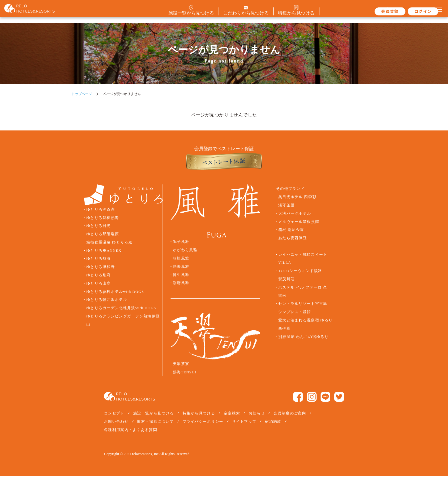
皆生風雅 (181, 278)
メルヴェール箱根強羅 (299, 225)
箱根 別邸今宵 (291, 233)
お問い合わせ (116, 425)
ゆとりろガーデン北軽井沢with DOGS (121, 311)
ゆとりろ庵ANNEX (104, 254)
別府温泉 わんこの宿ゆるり (303, 340)
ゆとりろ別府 (99, 278)
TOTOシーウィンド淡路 (300, 274)
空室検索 (232, 416)
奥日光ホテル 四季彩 (297, 200)
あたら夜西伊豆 (293, 241)
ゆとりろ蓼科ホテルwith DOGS (115, 295)
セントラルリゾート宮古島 (303, 307)
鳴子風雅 (181, 245)
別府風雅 (181, 286)
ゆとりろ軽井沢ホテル (107, 303)
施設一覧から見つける (154, 416)
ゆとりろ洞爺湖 (101, 213)
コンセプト (114, 416)
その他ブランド (290, 192)
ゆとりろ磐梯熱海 (103, 221)
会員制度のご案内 (290, 416)
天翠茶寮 (181, 367)
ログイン (408, 11)
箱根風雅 (181, 261)
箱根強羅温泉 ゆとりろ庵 (109, 245)
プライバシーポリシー (203, 425)
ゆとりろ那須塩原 (103, 237)
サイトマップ (244, 425)
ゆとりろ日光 (99, 229)
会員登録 (375, 11)
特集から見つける (199, 416)
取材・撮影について (156, 425)
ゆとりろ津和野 (101, 270)
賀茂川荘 (286, 282)
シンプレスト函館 (295, 315)
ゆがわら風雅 (185, 253)
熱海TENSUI (185, 375)
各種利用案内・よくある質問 (131, 433)
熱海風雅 (181, 270)
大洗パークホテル (295, 217)
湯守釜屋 (286, 208)
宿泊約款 (273, 425)
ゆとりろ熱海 (99, 262)
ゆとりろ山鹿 (99, 287)
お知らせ (257, 416)
